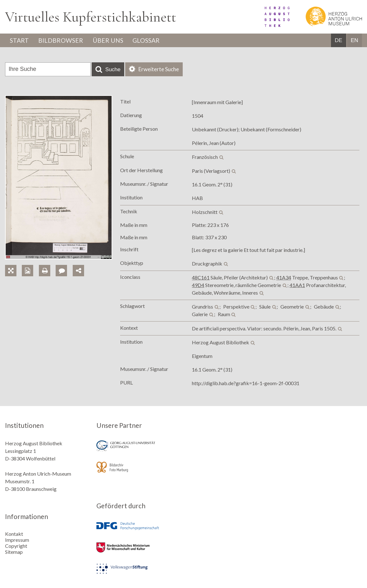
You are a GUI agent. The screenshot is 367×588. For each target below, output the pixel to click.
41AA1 (297, 285)
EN (354, 41)
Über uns (111, 41)
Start (20, 41)
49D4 (198, 285)
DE (339, 41)
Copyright (16, 545)
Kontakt (14, 533)
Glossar (151, 41)
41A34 (284, 278)
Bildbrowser (62, 41)
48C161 (201, 278)
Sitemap (14, 551)
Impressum (17, 539)
